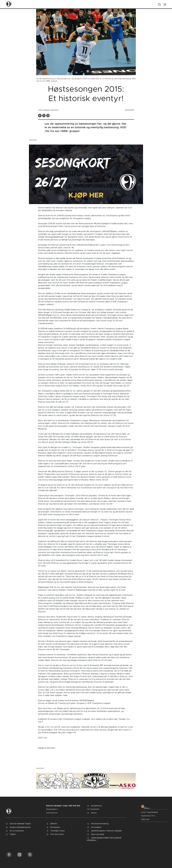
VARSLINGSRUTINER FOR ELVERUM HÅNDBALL (104, 839)
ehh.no (92, 813)
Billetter (52, 824)
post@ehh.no (94, 806)
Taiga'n (11, 834)
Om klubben (94, 827)
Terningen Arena (55, 831)
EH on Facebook (15, 831)
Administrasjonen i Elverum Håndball (104, 831)
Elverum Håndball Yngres (18, 824)
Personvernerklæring (98, 824)
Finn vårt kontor (55, 834)
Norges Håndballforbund (18, 827)
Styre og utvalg (95, 834)
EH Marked (53, 827)
